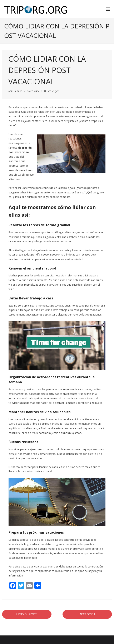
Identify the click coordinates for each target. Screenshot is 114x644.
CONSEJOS (54, 91)
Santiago (33, 91)
